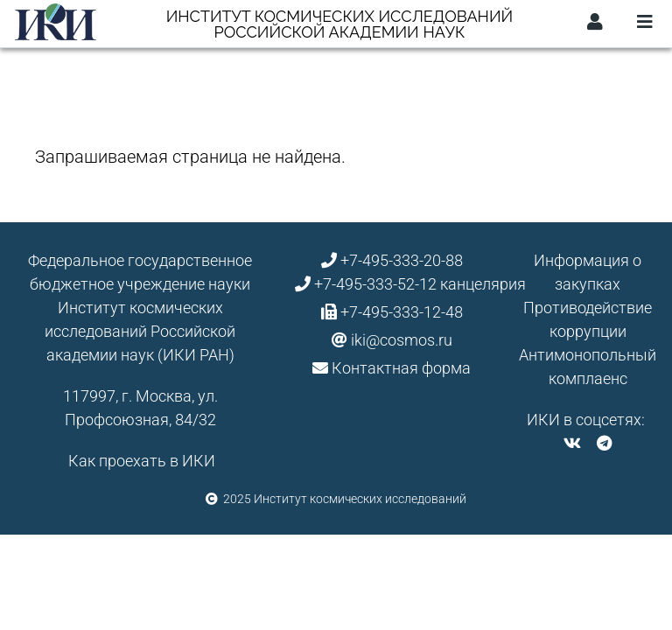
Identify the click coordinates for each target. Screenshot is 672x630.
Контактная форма (401, 368)
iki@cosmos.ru (402, 340)
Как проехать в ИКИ (142, 461)
